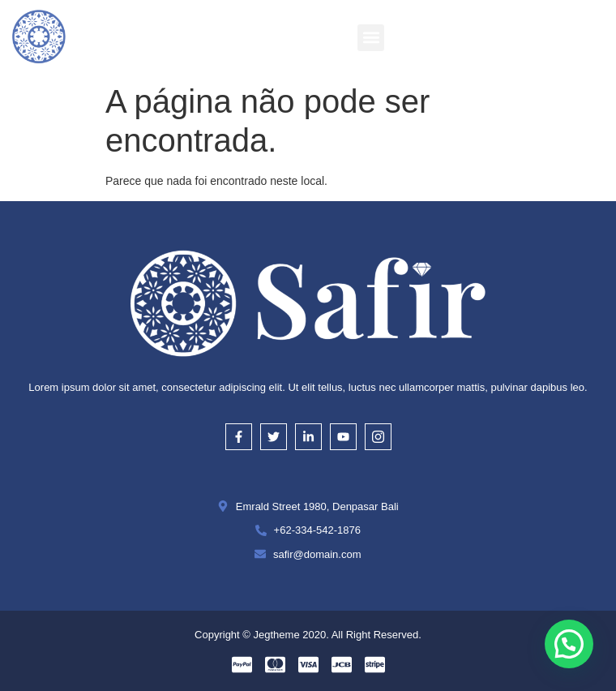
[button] (371, 38)
